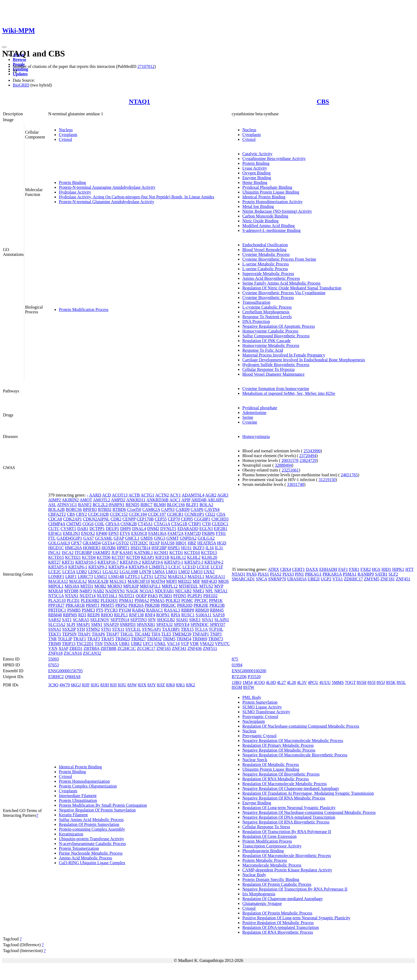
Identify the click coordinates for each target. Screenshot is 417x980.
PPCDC (201, 600)
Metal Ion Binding (258, 206)
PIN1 (299, 574)
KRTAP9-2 (98, 567)
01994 (237, 665)
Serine (248, 417)
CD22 (210, 514)
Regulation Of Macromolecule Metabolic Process (284, 784)
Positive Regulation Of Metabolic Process (278, 923)
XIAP (63, 648)
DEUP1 (112, 529)
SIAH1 (182, 620)
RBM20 (202, 610)
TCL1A (201, 629)
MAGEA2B (98, 581)
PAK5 (153, 596)
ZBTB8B (109, 648)
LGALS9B (129, 572)
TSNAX (111, 644)
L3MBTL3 (158, 567)
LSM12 (101, 577)
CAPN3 (168, 509)
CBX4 (285, 569)
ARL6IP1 (216, 500)
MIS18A (72, 586)
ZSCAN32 (92, 653)
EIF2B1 (221, 529)
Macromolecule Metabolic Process (272, 865)
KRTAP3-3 (194, 562)
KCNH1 (161, 553)
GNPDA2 (188, 538)
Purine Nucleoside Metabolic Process (91, 853)
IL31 (219, 548)
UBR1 (124, 644)
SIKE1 (195, 620)
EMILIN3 (72, 533)
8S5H (361, 682)
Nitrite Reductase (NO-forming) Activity (277, 211)
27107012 (146, 66)
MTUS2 (206, 586)
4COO (259, 682)
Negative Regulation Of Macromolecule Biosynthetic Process (295, 755)
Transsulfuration (256, 302)
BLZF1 (192, 505)
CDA (221, 514)
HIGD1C (56, 548)
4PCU (313, 682)
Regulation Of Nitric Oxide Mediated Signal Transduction (292, 288)
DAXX (312, 569)
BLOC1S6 (176, 505)
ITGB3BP (83, 553)
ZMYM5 (372, 579)
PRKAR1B (75, 605)
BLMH (160, 505)
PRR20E (201, 605)
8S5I (372, 682)
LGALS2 (111, 572)
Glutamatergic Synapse (262, 903)
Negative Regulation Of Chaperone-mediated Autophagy (291, 788)
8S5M (237, 687)
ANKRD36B (157, 500)
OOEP (141, 596)
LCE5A (69, 572)
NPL (209, 591)
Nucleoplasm (253, 721)
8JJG (95, 685)
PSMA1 (350, 574)
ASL (52, 505)
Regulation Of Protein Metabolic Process (277, 913)
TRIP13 (69, 644)
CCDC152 (119, 514)
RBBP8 (188, 610)
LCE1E (203, 567)
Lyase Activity (255, 168)
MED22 (185, 581)
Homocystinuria (256, 436)
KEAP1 (148, 557)
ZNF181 (387, 579)
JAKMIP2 (102, 553)
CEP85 (187, 519)
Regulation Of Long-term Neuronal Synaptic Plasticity (289, 808)
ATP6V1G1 (67, 505)
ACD (106, 495)
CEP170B (145, 519)
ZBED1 (76, 648)
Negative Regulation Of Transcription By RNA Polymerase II (295, 889)
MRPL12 (170, 586)
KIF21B (162, 557)
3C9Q (53, 685)
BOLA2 (206, 505)
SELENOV (100, 620)
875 (235, 659)
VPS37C (222, 644)
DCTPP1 (97, 529)
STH (81, 629)
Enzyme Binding (257, 178)
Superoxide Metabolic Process (268, 274)
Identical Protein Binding (264, 197)
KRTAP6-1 (78, 567)
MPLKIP (131, 586)
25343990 (312, 451)
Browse (19, 60)
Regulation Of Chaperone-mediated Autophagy (283, 899)
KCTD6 (104, 557)
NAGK (132, 591)
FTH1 (221, 533)
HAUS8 (168, 543)
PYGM (125, 610)
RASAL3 (172, 610)
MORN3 (115, 586)
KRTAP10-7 (108, 562)
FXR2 (366, 569)
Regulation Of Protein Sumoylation (89, 824)
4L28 (291, 682)
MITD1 (87, 586)
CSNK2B (129, 524)
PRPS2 (121, 605)
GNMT (172, 538)
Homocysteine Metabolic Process (271, 345)
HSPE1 (174, 548)
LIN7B (145, 572)
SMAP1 (83, 624)
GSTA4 (108, 543)
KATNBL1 (143, 553)
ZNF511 (210, 648)
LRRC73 (85, 577)
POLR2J (173, 600)
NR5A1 (221, 591)
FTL (52, 538)
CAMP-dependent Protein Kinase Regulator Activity (287, 870)
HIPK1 (398, 569)
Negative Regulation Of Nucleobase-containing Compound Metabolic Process (309, 812)
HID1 (386, 569)
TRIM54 (184, 639)
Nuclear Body (254, 875)
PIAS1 (263, 574)
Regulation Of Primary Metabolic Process (278, 745)
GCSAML (104, 538)
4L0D (271, 682)
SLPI (71, 624)
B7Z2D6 (239, 677)
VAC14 (173, 644)
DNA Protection (256, 321)
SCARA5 (81, 620)
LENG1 (95, 572)
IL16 (210, 548)
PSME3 (88, 610)
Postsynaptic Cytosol (260, 717)
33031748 (295, 484)
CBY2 (82, 514)
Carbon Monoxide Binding (265, 216)
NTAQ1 (139, 101)
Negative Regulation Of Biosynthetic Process (281, 774)
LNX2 (209, 572)
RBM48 (55, 615)
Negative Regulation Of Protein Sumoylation (97, 810)
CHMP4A (57, 524)
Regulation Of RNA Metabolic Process (276, 779)
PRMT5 (107, 605)
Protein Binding (72, 183)
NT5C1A (56, 596)
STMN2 (93, 629)
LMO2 (184, 572)
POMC (187, 600)
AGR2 (211, 495)
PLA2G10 (57, 600)
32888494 (283, 465)
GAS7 (89, 538)
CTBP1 (195, 524)
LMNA (159, 572)
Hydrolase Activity (75, 192)
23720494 (308, 456)
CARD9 (182, 509)
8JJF (86, 685)
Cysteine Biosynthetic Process (268, 298)
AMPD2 (118, 500)
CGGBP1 (202, 519)
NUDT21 (127, 596)
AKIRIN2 (70, 500)
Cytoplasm (68, 135)
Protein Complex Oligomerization (88, 786)
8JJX (142, 685)
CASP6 (197, 509)
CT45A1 (145, 524)
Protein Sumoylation (260, 702)
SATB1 (381, 574)
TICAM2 (143, 634)
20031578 (290, 460)
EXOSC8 (139, 533)
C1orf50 (134, 509)
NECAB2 (183, 591)
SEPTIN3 (139, 620)
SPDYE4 (182, 624)
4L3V (302, 682)
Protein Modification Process (84, 309)
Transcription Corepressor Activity (272, 846)
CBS (323, 101)
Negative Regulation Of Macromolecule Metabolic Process (293, 741)
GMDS (147, 538)
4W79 (64, 685)
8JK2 (191, 685)
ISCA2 (68, 553)
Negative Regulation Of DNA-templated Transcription (289, 817)
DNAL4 (139, 529)
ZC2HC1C (126, 648)
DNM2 (153, 529)
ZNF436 (195, 648)
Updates (20, 74)
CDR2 (116, 519)
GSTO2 (122, 543)
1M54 (248, 682)
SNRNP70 (277, 579)
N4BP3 (86, 591)
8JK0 (170, 685)
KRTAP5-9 (58, 567)
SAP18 (218, 615)
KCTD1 (176, 553)
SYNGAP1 (152, 629)
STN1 (106, 629)
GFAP (119, 538)
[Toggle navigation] (4, 47)
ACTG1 (148, 495)
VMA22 (207, 644)
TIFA (156, 634)
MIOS (223, 581)
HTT (409, 569)
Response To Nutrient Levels (267, 317)
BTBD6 (119, 509)
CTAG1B (179, 524)
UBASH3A (297, 579)
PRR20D (185, 605)
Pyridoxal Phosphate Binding (267, 187)
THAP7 (113, 634)
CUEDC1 (220, 524)
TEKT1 (55, 634)
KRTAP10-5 (86, 562)
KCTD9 (133, 557)
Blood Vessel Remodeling (264, 250)
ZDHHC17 (353, 579)
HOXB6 (109, 548)
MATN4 (158, 581)
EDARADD (188, 529)
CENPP (129, 519)
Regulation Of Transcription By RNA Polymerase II (287, 832)
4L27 (281, 682)
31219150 (327, 480)
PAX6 (251, 574)
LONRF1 (56, 577)
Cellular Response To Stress (266, 827)
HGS (376, 569)
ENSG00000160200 (249, 671)
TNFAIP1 (201, 634)
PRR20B (152, 605)
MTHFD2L (188, 586)
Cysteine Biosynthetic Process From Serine (279, 259)
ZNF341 (179, 648)
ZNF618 (55, 653)
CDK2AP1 (73, 519)
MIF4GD (209, 581)
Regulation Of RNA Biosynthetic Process (278, 932)
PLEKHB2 (90, 600)
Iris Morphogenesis (259, 894)
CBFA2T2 (57, 514)
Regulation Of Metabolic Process (271, 764)
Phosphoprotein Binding (263, 851)
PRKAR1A (332, 574)
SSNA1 (55, 629)
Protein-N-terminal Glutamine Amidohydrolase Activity (107, 202)
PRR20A (136, 605)
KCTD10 (192, 553)
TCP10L (216, 629)
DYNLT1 (168, 529)
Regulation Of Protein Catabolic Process (277, 884)
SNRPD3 (128, 624)
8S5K (391, 682)
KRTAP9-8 (138, 567)
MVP (219, 586)
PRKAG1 (313, 574)
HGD (222, 543)
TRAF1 (80, 639)
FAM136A (157, 533)
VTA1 (338, 579)
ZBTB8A (91, 648)
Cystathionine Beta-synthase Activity (274, 159)
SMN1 (97, 624)
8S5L (401, 682)
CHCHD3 (220, 519)
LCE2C (55, 572)
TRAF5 (108, 639)
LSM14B (116, 577)
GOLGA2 (206, 538)
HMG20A (73, 548)
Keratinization (71, 834)
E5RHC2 (56, 677)
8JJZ (161, 685)
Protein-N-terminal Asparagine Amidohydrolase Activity (107, 187)
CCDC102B (98, 514)
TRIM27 (138, 639)
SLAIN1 (222, 620)
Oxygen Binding (256, 173)
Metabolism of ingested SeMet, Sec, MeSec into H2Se (289, 393)
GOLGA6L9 (59, 543)
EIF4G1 (55, 533)
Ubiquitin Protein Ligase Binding (271, 192)
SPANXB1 (146, 624)
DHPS (126, 529)
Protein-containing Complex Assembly (92, 829)
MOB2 (100, 586)
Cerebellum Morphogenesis (266, 312)
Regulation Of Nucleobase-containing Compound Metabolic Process (301, 726)
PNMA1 (126, 600)
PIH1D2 (210, 596)
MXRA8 (56, 591)
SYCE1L (133, 629)
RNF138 (136, 615)
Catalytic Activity (257, 154)
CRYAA (112, 524)
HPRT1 (123, 548)
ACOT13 (120, 495)
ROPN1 (163, 615)
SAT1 (67, 620)
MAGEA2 (78, 581)
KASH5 (126, 553)
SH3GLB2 (166, 620)
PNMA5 (157, 600)
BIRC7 (146, 505)
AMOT (86, 500)
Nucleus (66, 130)
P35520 (254, 677)
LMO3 (197, 572)
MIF (196, 581)
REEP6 (93, 615)
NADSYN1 (115, 591)
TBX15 (187, 629)
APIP (186, 500)
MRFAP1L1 (150, 586)
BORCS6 (74, 509)
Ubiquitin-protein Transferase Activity (91, 839)
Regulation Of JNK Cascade (266, 341)
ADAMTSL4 (193, 495)
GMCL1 (132, 538)
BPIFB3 (90, 509)
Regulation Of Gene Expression (269, 836)
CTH (206, 524)
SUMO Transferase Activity (266, 712)
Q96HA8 (73, 677)
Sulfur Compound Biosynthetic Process (276, 336)
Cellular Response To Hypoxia (268, 369)
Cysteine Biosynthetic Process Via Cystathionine (284, 293)
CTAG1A (162, 524)
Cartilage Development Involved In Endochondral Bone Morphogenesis (304, 360)
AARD (95, 495)
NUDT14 (87, 596)
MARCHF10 (139, 581)
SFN (152, 620)
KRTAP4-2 (214, 562)
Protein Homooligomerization (84, 781)
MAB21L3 (177, 577)
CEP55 (161, 519)
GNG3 (160, 538)
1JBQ (236, 682)
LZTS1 (147, 577)
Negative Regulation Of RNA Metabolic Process (284, 798)
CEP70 (174, 519)
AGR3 (223, 495)
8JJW (132, 685)
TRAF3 (93, 639)
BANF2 (85, 505)
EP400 (102, 533)
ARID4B (199, 500)
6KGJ (76, 685)
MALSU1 (118, 581)
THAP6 (98, 634)
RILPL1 (121, 615)
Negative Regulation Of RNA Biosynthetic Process (286, 822)
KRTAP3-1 (174, 562)
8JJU (122, 685)
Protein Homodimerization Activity (272, 202)
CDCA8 (55, 519)
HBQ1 (181, 543)
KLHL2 (194, 557)
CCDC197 (157, 514)
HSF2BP (159, 548)
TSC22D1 (85, 644)
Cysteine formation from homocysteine (276, 389)
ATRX (274, 569)
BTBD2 (105, 509)
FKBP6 (208, 533)
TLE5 (166, 634)
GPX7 (76, 543)
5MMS (338, 682)
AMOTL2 (101, 500)
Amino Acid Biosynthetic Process (271, 278)
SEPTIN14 (120, 620)
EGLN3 (206, 529)
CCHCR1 (175, 514)
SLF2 (393, 574)
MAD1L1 (196, 577)
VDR (194, 644)
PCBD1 (166, 596)
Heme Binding (255, 183)
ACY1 (175, 495)
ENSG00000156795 (65, 671)
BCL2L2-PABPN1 (109, 505)
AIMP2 (55, 500)
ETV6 (125, 533)
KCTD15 (56, 557)
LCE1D (189, 567)
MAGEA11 (215, 577)
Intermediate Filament (78, 796)
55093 (53, 659)
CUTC (54, 529)
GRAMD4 (92, 543)
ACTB (134, 495)
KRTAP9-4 (118, 567)
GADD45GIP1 (69, 538)
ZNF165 (164, 648)
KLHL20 (209, 557)
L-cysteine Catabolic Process (267, 307)
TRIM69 (200, 639)
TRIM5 (169, 639)
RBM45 (217, 610)
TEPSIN (69, 634)
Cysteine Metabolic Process (266, 254)
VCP (185, 644)
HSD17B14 (141, 548)
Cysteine (250, 422)
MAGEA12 (58, 581)
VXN (53, 648)
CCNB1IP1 (194, 514)
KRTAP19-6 (153, 562)
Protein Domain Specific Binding (271, 879)
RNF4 (150, 615)
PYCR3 (111, 610)
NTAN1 (72, 596)
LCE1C (175, 567)
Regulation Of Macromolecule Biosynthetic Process (287, 856)
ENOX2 (88, 533)
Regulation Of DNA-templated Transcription (281, 927)
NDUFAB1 (164, 591)
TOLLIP (65, 639)
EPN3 (114, 533)
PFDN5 (180, 596)
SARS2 (55, 620)
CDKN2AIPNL (96, 519)
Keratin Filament (73, 815)
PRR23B (217, 605)
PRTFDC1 (57, 610)
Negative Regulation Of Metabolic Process (279, 750)
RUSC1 (188, 615)
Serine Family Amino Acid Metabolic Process (281, 283)
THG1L (127, 634)
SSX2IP (69, 629)
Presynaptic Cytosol (259, 736)
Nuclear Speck (255, 760)
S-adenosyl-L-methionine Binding (271, 230)
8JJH (105, 685)
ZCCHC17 (146, 648)
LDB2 (82, 572)
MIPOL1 (56, 586)
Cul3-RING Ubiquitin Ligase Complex (92, 863)
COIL (100, 524)
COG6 (88, 524)
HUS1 (186, 548)
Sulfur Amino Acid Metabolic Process (91, 820)
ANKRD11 (136, 500)
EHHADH (328, 569)
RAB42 (139, 610)
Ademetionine (254, 413)
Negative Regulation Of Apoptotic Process (279, 326)
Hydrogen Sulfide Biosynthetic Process (276, 365)
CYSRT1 (68, 529)
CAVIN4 (212, 509)
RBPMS (70, 615)
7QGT (350, 682)
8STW (249, 687)
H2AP (154, 543)
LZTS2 (161, 577)
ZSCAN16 (73, 653)
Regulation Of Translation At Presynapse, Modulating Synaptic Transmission (308, 793)
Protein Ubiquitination (78, 800)
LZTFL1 (133, 577)
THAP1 (84, 634)
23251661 (290, 470)
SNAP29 (111, 624)
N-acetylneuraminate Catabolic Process (92, 844)
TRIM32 (154, 639)
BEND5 (133, 505)
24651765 (349, 475)
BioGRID (21, 85)
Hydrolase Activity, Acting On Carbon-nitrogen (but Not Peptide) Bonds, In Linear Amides (136, 197)
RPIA (176, 615)
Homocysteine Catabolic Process (270, 331)
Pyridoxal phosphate (260, 408)
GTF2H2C (139, 543)
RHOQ (107, 615)
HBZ (192, 543)
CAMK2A (151, 509)
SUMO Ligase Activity (262, 707)
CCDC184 (138, 514)
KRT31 (68, 562)
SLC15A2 (57, 624)
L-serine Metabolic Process (266, 264)
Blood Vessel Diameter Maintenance (273, 374)
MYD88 (71, 591)
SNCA (261, 579)
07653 (53, 665)
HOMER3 (92, 548)
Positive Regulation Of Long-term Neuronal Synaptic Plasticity (296, 918)
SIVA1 (208, 620)
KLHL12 (178, 557)
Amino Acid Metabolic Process (85, 858)
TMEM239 (182, 634)
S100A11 (204, 615)
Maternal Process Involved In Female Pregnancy (284, 355)
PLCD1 (73, 600)
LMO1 (172, 572)
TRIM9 (55, 644)
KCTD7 (118, 557)
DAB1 (83, 529)
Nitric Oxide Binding (260, 221)
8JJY (151, 685)
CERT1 (298, 569)
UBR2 (136, 644)
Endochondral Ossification (265, 245)
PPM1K (216, 600)
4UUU (325, 682)
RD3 (82, 615)
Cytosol (65, 139)
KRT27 (54, 562)
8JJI (113, 685)
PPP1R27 (56, 605)
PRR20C (168, 605)
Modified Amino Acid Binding (268, 226)
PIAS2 (276, 574)
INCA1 (54, 553)
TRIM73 (216, 639)
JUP (115, 553)
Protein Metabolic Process (265, 860)
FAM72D (193, 533)
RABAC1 (155, 610)
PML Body (252, 697)
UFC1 (148, 644)
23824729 (308, 460)
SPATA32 (164, 624)
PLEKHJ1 (109, 600)
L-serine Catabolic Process (265, 269)
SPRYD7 (218, 624)
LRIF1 (71, 577)
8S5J (381, 682)
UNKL (160, 644)
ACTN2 (162, 495)
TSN (99, 644)
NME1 (199, 591)
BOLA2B (56, 509)
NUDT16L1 (107, 596)
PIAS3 (288, 574)
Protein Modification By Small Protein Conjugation (103, 805)
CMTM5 (74, 524)
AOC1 (175, 500)
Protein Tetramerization (79, 848)
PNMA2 (142, 600)
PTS (100, 610)
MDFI (172, 581)
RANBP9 (366, 574)
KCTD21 (73, 557)
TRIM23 (123, 639)
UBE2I (314, 579)
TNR (52, 639)
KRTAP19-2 (130, 562)
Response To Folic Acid (263, 350)
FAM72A (176, 533)
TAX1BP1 (171, 629)
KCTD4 (89, 557)
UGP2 (326, 579)
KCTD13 (209, 553)
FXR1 (354, 569)
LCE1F (217, 567)
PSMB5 (74, 610)
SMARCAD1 (243, 579)
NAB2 (99, 591)
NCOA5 (146, 591)
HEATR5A (207, 543)
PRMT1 (93, 605)
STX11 (118, 629)
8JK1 (181, 685)
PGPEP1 (195, 596)
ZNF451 (403, 579)
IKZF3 (199, 548)
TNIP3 (216, 634)
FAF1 (343, 569)
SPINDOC (199, 624)
